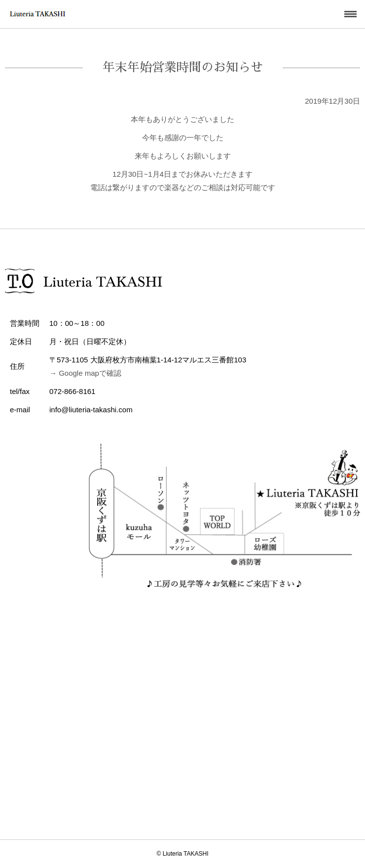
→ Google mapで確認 (85, 373)
